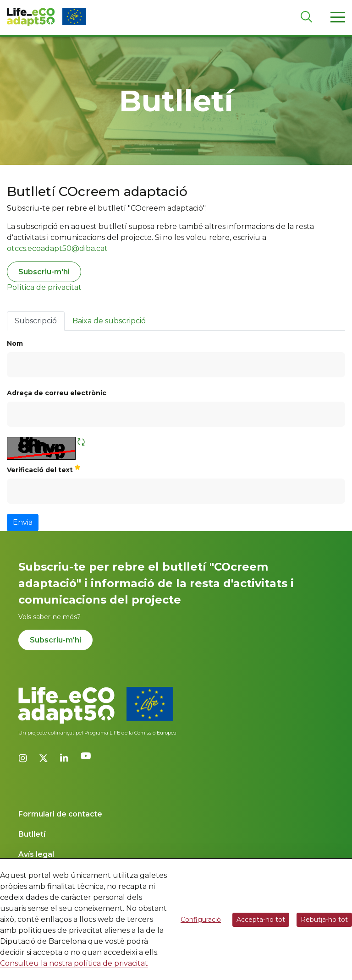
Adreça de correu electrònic (57, 393)
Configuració (201, 920)
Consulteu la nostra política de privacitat (74, 963)
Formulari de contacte (60, 814)
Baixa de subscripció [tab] (109, 321)
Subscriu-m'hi (44, 272)
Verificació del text (44, 469)
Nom (15, 343)
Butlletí (32, 834)
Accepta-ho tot (261, 920)
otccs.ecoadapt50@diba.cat (57, 248)
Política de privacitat (44, 287)
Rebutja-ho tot (324, 920)
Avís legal (36, 854)
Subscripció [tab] (36, 321)
